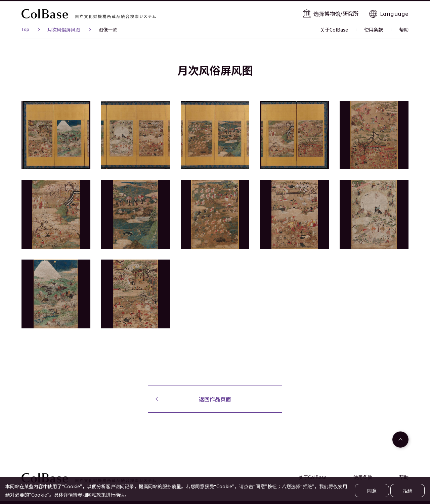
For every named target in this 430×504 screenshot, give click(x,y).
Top (25, 30)
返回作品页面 (215, 399)
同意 (372, 491)
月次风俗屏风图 (64, 30)
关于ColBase (334, 30)
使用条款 (374, 30)
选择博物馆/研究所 (336, 13)
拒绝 (407, 491)
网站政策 (96, 495)
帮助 (404, 30)
